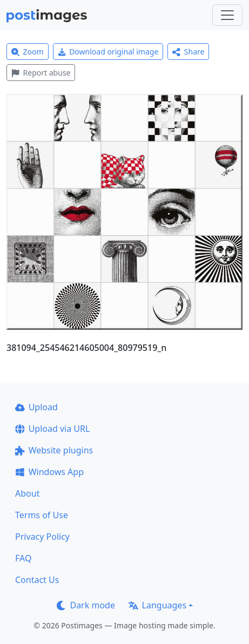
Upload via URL (52, 429)
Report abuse (41, 73)
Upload (36, 407)
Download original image (108, 52)
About (27, 493)
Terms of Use (42, 515)
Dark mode (86, 605)
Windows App (49, 472)
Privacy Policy (42, 537)
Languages (157, 605)
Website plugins (54, 450)
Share (188, 52)
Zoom (28, 52)
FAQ (23, 558)
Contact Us (37, 580)
